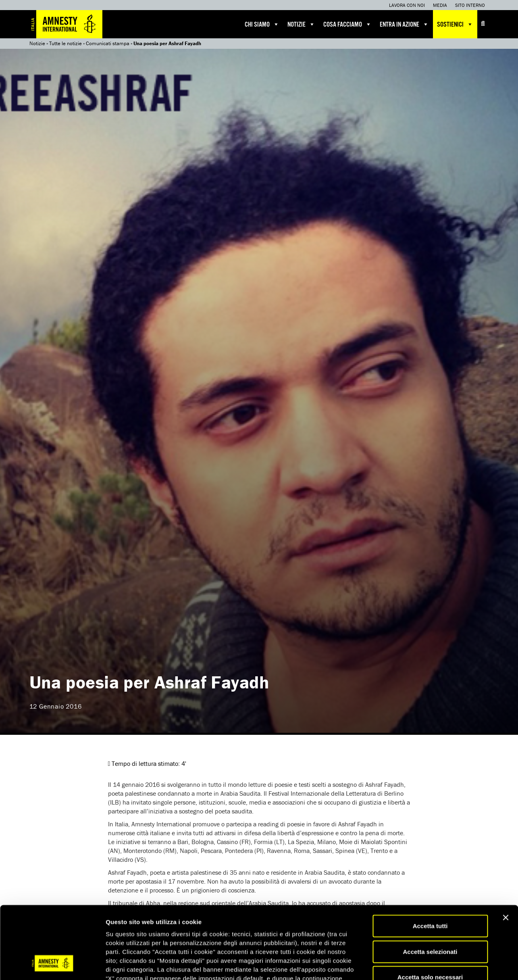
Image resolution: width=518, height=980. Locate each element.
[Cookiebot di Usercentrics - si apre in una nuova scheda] (52, 964)
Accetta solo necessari (430, 913)
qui (242, 932)
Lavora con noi (407, 5)
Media (440, 5)
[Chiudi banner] (506, 853)
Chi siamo (262, 24)
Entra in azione (404, 24)
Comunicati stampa (108, 43)
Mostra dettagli (424, 964)
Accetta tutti (430, 862)
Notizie (301, 24)
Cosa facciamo (347, 24)
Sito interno (470, 5)
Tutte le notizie (66, 43)
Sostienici (455, 24)
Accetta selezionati (430, 887)
